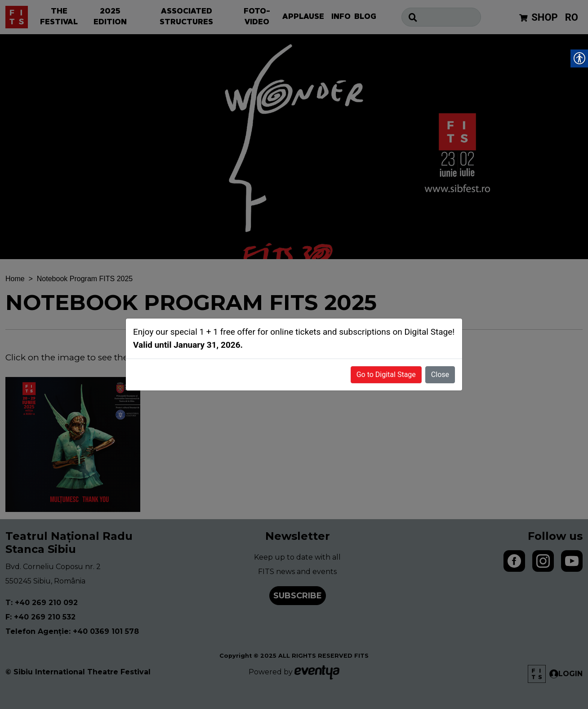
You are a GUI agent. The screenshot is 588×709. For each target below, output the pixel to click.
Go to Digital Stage (386, 375)
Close (440, 375)
